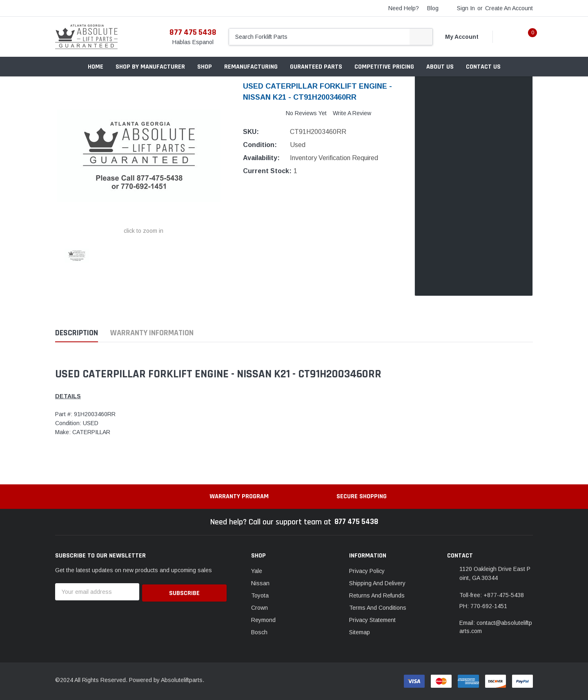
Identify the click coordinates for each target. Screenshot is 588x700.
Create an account (509, 8)
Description (77, 333)
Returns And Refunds (377, 595)
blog (433, 8)
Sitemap (360, 632)
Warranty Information (152, 333)
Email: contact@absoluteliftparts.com (496, 627)
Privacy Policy (367, 571)
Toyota (260, 595)
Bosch (259, 632)
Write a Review (352, 113)
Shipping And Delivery (377, 583)
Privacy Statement (372, 620)
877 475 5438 (193, 32)
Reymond (263, 620)
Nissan (260, 583)
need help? (404, 8)
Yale (257, 571)
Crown (259, 608)
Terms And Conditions (378, 608)
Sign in (466, 8)
